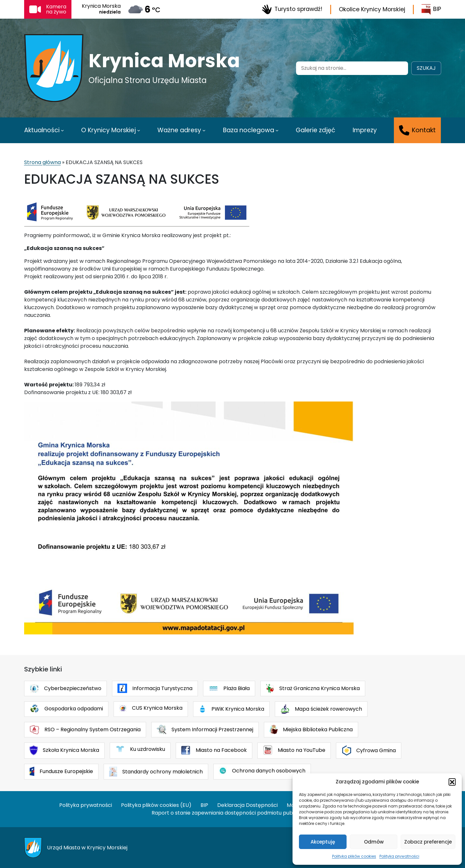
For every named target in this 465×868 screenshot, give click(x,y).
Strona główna (42, 162)
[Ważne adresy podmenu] (204, 130)
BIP (431, 9)
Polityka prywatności (399, 856)
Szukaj (426, 68)
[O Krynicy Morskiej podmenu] (139, 130)
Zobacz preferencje (428, 842)
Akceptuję (323, 842)
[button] (452, 782)
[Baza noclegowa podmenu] (277, 130)
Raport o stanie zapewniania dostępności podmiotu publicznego (233, 813)
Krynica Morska (164, 61)
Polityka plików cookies (354, 856)
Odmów (374, 842)
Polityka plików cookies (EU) (156, 805)
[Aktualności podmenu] (62, 130)
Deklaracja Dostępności (247, 805)
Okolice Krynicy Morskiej (372, 9)
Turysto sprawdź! (292, 9)
